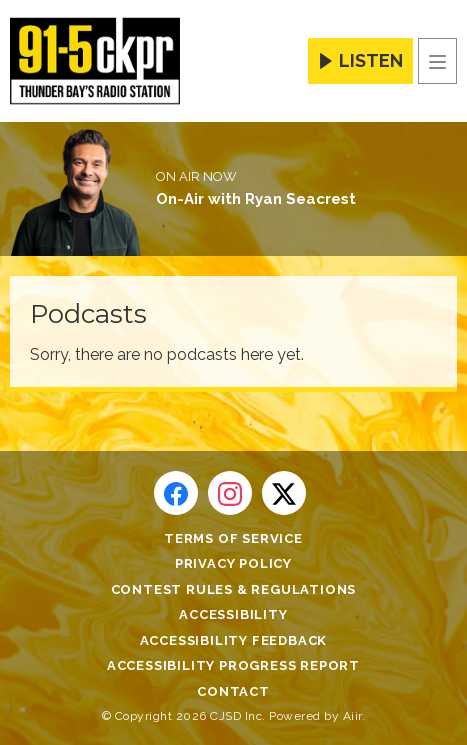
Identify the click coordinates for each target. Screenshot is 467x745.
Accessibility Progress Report (233, 665)
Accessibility (233, 614)
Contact (233, 691)
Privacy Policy (233, 563)
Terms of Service (233, 538)
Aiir (352, 716)
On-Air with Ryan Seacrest (256, 199)
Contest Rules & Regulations (234, 589)
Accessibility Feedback (234, 640)
